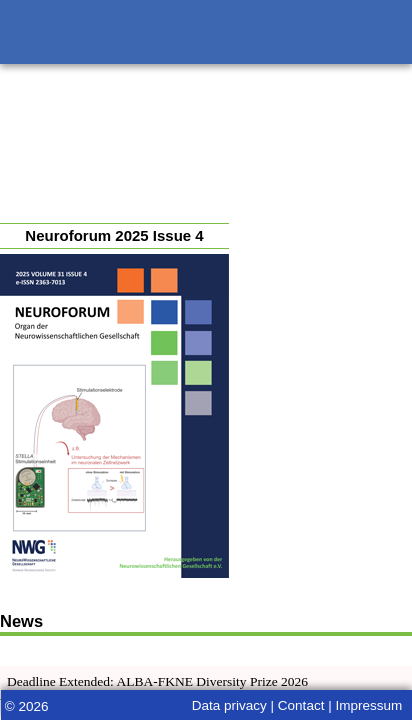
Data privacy (229, 705)
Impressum (368, 705)
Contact (301, 705)
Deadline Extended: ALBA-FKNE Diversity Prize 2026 (157, 681)
